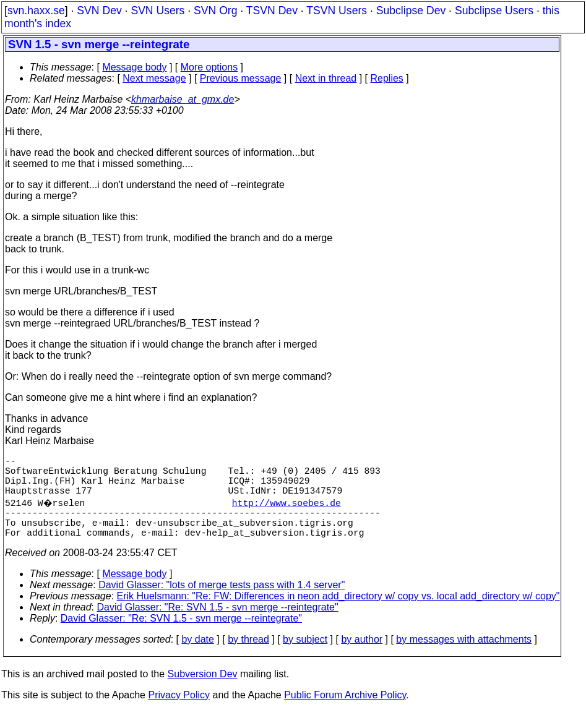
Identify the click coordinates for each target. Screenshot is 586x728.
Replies (387, 78)
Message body (134, 67)
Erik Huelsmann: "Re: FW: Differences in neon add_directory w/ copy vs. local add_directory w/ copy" (338, 613)
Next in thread (326, 78)
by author (362, 657)
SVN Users (157, 11)
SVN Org (215, 11)
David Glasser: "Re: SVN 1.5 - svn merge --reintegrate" (218, 624)
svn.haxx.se (36, 11)
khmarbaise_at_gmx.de (183, 99)
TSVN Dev (272, 11)
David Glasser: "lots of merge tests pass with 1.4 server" (222, 602)
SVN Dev (99, 11)
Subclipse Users (494, 11)
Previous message (241, 78)
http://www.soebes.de (288, 512)
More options (209, 67)
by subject (305, 657)
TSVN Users (337, 11)
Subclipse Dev (411, 11)
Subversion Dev (203, 691)
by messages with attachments (464, 657)
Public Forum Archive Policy (345, 712)
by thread (248, 657)
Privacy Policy (179, 712)
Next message (154, 78)
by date (197, 657)
